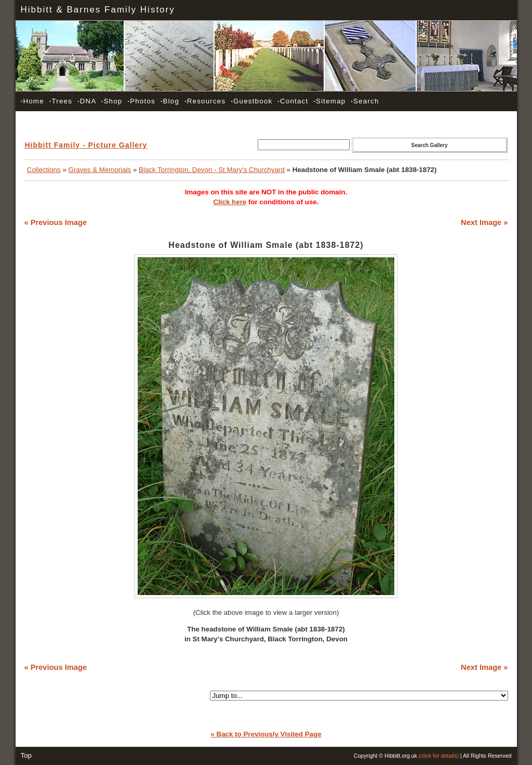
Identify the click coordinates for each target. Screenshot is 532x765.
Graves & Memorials (100, 170)
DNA (87, 101)
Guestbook (251, 101)
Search (365, 101)
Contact (293, 101)
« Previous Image (56, 222)
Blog (170, 101)
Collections (44, 170)
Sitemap (329, 101)
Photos (141, 101)
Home (32, 101)
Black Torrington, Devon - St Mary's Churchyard (212, 170)
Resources (205, 101)
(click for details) (439, 756)
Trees (61, 101)
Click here (230, 202)
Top (26, 755)
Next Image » (484, 222)
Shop (112, 101)
